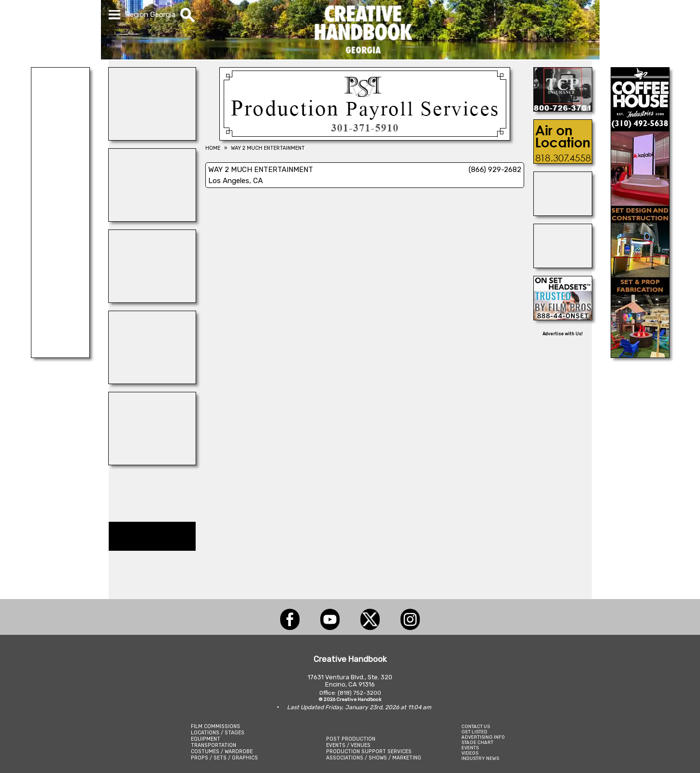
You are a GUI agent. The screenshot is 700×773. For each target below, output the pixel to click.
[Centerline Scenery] (60, 355)
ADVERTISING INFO (483, 737)
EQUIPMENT (206, 739)
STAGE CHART (477, 742)
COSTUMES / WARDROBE (222, 752)
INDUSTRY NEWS (480, 758)
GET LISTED (474, 732)
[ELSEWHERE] (152, 219)
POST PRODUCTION (351, 739)
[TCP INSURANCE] (563, 109)
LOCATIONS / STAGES (218, 733)
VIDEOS (470, 753)
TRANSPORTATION (214, 745)
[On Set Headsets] (563, 317)
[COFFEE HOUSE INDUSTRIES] (640, 355)
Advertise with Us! (563, 334)
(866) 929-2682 (495, 170)
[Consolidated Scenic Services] (152, 462)
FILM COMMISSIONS (215, 726)
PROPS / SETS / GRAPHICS (224, 758)
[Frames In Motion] (152, 300)
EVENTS (470, 748)
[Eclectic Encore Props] (152, 138)
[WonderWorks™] (152, 381)
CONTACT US (476, 726)
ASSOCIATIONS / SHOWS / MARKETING (374, 758)
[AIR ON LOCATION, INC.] (563, 161)
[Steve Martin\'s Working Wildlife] (563, 213)
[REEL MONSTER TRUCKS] (563, 265)
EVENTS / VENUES (348, 745)
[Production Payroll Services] (365, 138)
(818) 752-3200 (359, 693)
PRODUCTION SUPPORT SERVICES (369, 752)
